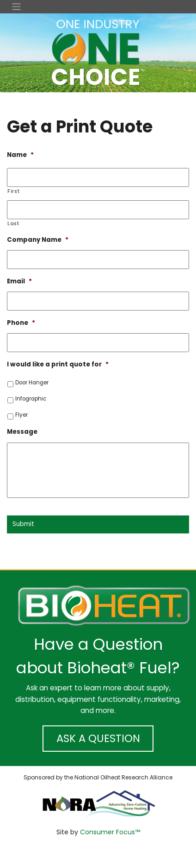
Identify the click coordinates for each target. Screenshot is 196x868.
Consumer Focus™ (110, 832)
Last (13, 224)
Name (20, 155)
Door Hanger (32, 383)
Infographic (31, 399)
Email (19, 281)
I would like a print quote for (58, 364)
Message (22, 432)
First (13, 191)
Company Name (38, 240)
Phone (21, 323)
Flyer (21, 415)
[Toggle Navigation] (98, 7)
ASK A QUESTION (98, 738)
